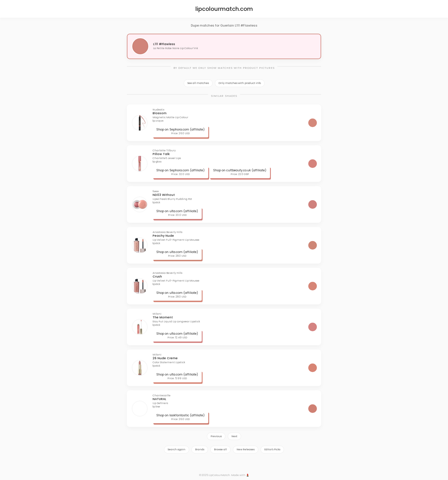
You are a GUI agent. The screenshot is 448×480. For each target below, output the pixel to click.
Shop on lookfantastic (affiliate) (180, 415)
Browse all (220, 449)
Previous (216, 436)
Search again (177, 449)
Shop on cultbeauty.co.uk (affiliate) (240, 170)
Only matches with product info (240, 83)
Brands (200, 449)
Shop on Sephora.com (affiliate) (180, 129)
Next (234, 436)
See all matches (198, 83)
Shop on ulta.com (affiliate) (177, 211)
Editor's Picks (272, 449)
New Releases (246, 449)
